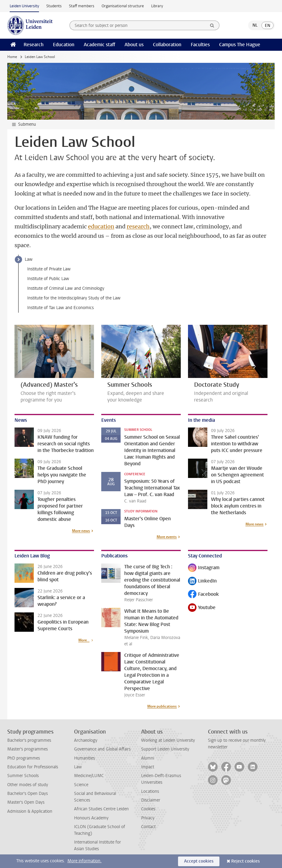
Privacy (148, 818)
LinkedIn (202, 581)
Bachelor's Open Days (28, 794)
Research (34, 45)
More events (167, 537)
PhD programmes (24, 758)
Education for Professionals (33, 767)
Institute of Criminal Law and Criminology (66, 288)
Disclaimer (151, 800)
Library (157, 6)
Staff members (82, 6)
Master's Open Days (26, 802)
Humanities (84, 758)
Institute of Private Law (49, 269)
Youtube (202, 608)
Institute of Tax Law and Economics (60, 308)
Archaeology (86, 740)
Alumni (148, 758)
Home (12, 57)
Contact (148, 827)
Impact (148, 767)
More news (81, 531)
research (138, 226)
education (101, 226)
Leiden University (24, 6)
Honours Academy (91, 818)
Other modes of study (28, 785)
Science (81, 785)
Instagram (204, 568)
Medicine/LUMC (89, 776)
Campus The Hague (240, 45)
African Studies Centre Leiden (101, 809)
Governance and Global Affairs (102, 749)
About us (134, 45)
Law (29, 259)
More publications (162, 706)
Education (64, 45)
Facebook (203, 595)
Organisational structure (123, 6)
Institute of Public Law (48, 279)
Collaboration (167, 45)
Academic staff (99, 45)
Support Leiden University (165, 749)
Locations (150, 791)
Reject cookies (245, 861)
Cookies (148, 809)
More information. (84, 861)
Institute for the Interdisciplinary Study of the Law (74, 298)
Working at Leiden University (168, 740)
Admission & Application (30, 811)
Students (54, 6)
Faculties (200, 45)
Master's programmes (28, 749)
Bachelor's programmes (29, 740)
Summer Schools (23, 776)
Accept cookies (199, 861)
